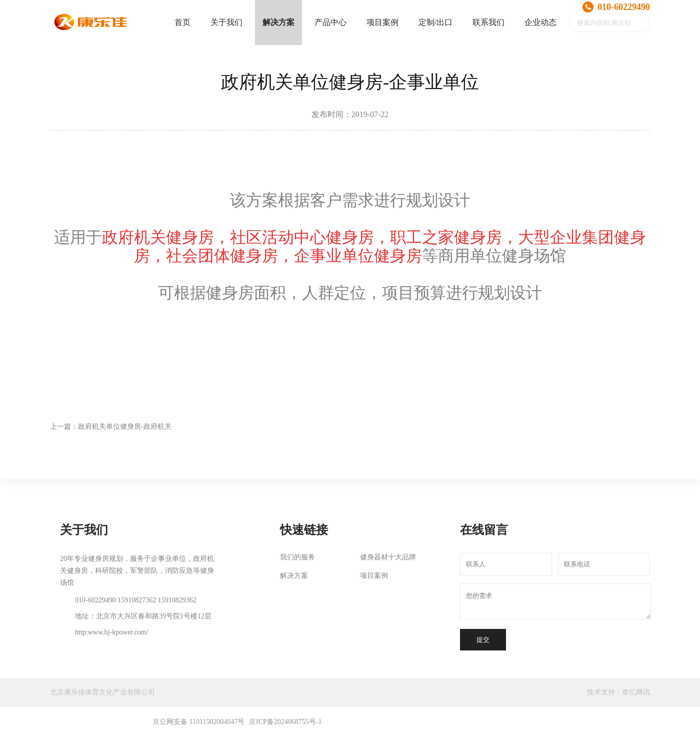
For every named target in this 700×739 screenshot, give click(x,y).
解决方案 (278, 22)
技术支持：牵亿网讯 (618, 692)
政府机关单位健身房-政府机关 (125, 427)
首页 (182, 22)
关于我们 (226, 22)
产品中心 (330, 22)
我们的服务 (297, 557)
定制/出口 (435, 22)
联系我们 (488, 22)
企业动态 (540, 22)
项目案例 (382, 22)
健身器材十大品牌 (388, 557)
